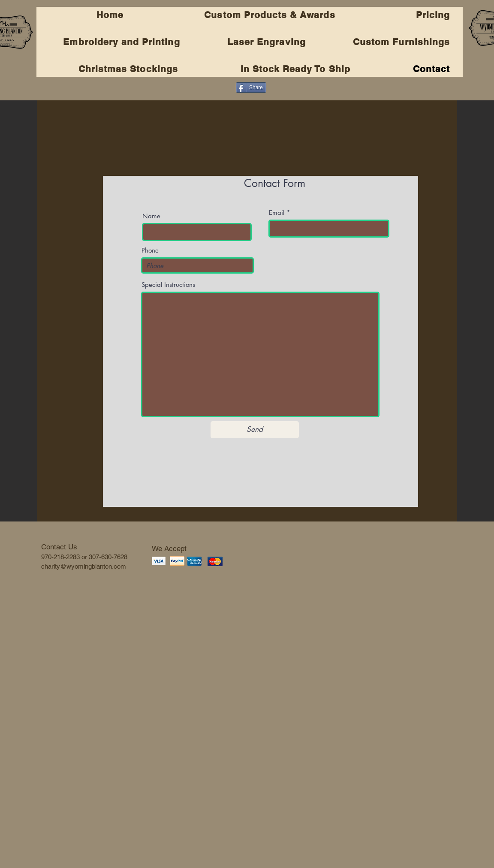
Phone (150, 250)
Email (277, 212)
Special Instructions (168, 285)
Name (151, 216)
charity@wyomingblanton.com (84, 566)
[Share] (251, 87)
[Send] (255, 430)
